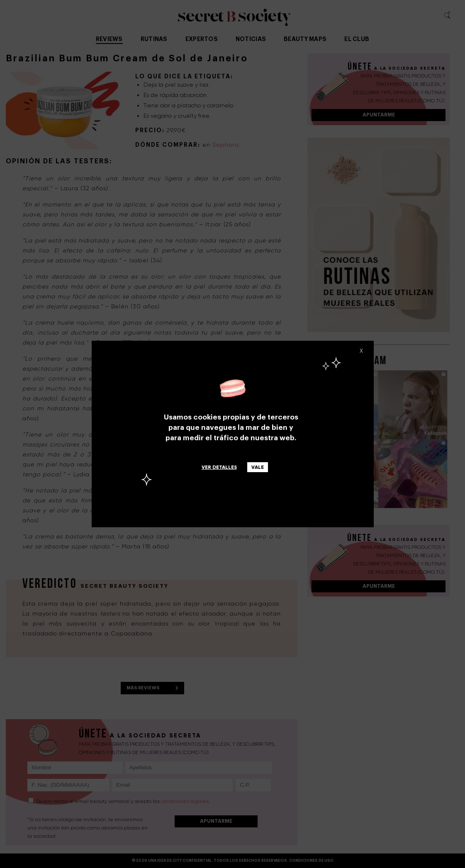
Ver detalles (219, 467)
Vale (258, 467)
